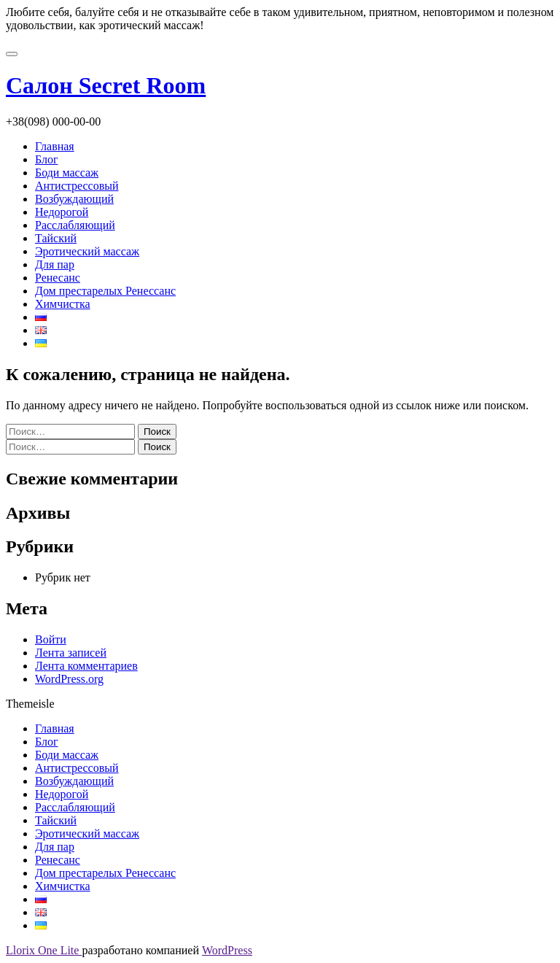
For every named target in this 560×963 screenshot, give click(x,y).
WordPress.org (69, 679)
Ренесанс (58, 278)
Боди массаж (67, 173)
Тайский (56, 238)
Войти (51, 639)
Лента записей (71, 653)
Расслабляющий (75, 225)
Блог (47, 159)
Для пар (55, 264)
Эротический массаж (87, 251)
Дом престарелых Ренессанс (105, 291)
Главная (55, 146)
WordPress (227, 950)
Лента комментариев (86, 666)
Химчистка (63, 304)
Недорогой (62, 212)
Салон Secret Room (106, 85)
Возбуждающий (74, 199)
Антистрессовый (77, 186)
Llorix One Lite (44, 950)
